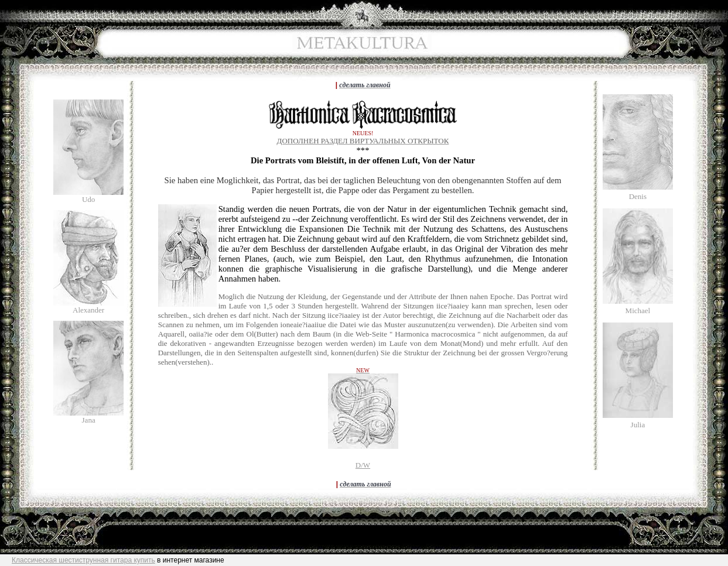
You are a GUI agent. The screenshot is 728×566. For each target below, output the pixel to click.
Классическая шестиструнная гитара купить (83, 560)
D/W (363, 465)
